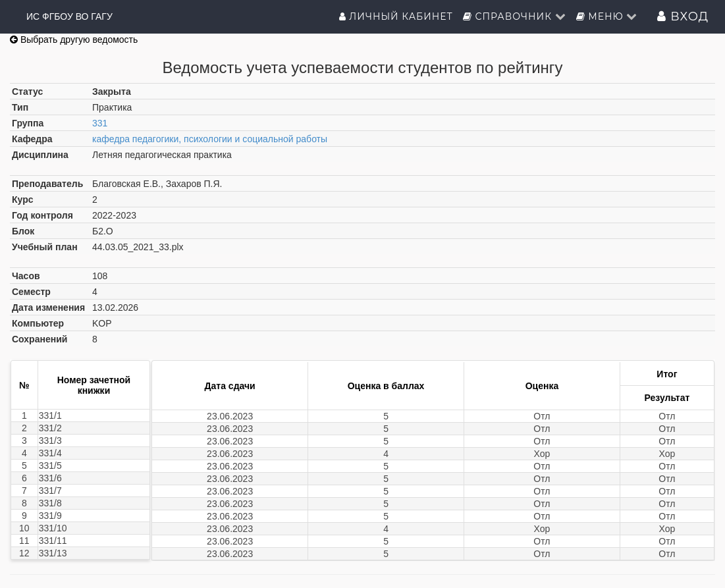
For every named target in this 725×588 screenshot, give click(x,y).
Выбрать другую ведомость (74, 40)
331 (100, 123)
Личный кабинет (396, 16)
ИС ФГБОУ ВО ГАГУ (69, 16)
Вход (683, 16)
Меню (607, 16)
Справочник (515, 16)
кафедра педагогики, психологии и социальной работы (210, 139)
